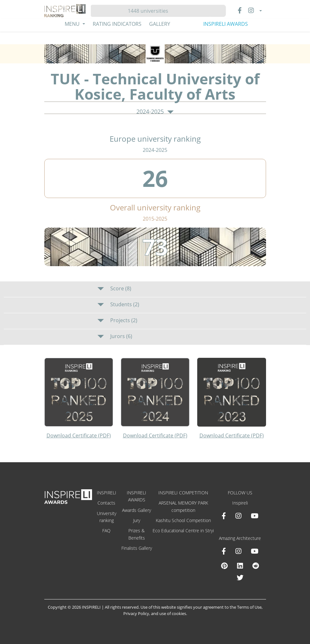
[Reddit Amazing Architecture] (256, 566)
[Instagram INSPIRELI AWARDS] (238, 516)
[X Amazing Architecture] (240, 577)
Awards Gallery (137, 510)
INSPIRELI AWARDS (226, 24)
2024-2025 (155, 112)
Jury (137, 520)
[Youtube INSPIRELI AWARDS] (255, 516)
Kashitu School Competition (183, 520)
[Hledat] (151, 11)
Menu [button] (73, 24)
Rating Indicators (117, 24)
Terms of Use (249, 607)
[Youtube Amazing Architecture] (255, 551)
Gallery (160, 24)
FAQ (106, 531)
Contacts (106, 503)
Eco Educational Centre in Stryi (183, 531)
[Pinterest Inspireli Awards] (224, 566)
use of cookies (173, 613)
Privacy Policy (136, 613)
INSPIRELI (107, 493)
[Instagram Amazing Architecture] (238, 551)
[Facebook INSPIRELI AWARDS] (224, 516)
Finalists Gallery (137, 548)
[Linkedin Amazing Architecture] (240, 566)
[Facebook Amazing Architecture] (224, 551)
